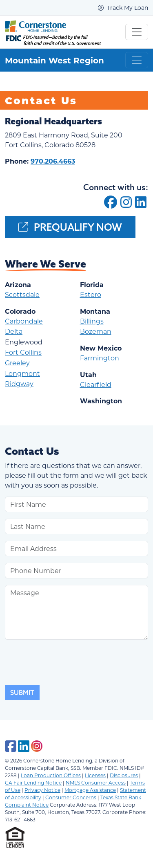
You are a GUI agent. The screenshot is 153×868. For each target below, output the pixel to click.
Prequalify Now (70, 227)
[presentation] (67, 662)
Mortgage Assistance (90, 790)
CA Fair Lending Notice (33, 783)
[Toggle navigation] (137, 32)
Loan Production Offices (51, 775)
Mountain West (35, 60)
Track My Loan (123, 8)
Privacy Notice (42, 790)
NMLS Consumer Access (96, 783)
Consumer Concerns (71, 797)
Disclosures (124, 775)
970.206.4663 (53, 161)
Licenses (95, 775)
